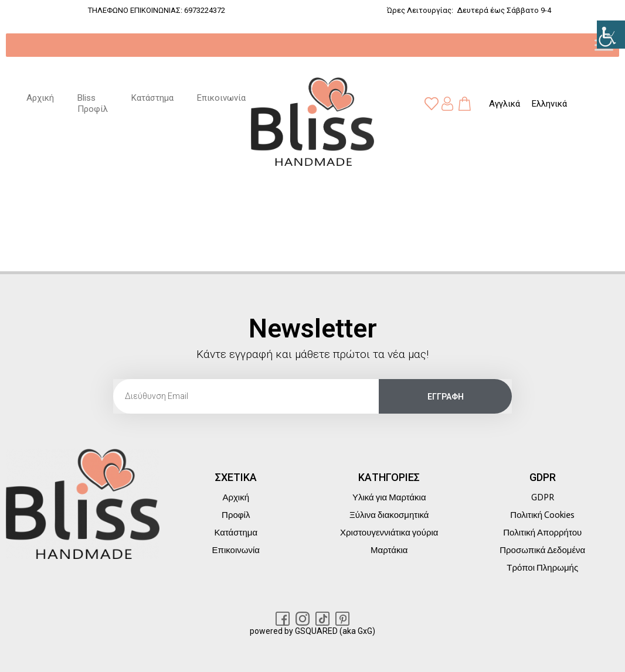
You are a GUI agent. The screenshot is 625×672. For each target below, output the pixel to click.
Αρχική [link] (40, 98)
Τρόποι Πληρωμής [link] (542, 568)
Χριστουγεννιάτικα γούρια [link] (389, 533)
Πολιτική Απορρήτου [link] (542, 533)
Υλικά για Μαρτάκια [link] (389, 497)
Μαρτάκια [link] (389, 550)
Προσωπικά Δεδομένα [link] (542, 550)
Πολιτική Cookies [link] (542, 515)
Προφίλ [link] (236, 515)
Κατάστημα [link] (152, 98)
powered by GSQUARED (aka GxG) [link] (312, 631)
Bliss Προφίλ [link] (93, 104)
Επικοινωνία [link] (221, 98)
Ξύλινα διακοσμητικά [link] (389, 515)
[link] (611, 35)
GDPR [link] (543, 497)
